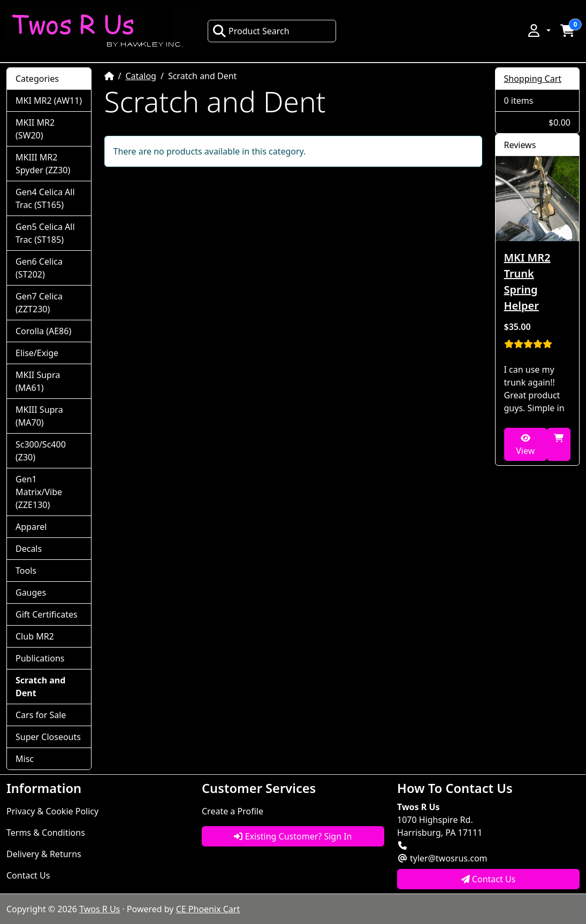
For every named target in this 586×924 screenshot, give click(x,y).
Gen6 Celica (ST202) (39, 268)
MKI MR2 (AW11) (49, 101)
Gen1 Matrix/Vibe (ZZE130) (39, 492)
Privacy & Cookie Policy (52, 811)
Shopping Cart (533, 79)
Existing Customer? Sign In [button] (293, 836)
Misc (25, 759)
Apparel (31, 527)
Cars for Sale (41, 715)
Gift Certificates (47, 614)
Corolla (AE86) (43, 331)
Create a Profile (233, 811)
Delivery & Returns (44, 854)
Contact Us (28, 875)
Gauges (31, 592)
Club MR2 (35, 636)
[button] (538, 30)
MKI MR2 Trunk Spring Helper (527, 282)
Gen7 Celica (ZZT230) (39, 303)
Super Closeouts (48, 737)
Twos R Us (100, 909)
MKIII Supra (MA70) (39, 416)
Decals (29, 549)
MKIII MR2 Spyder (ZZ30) (43, 164)
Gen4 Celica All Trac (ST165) (45, 198)
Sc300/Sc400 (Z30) (41, 451)
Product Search (251, 31)
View (525, 445)
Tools (26, 571)
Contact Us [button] (489, 879)
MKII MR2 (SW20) (35, 129)
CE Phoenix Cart (208, 909)
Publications (40, 658)
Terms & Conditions (46, 833)
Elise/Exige (37, 353)
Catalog (141, 76)
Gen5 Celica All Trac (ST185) (45, 233)
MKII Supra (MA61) (38, 381)
